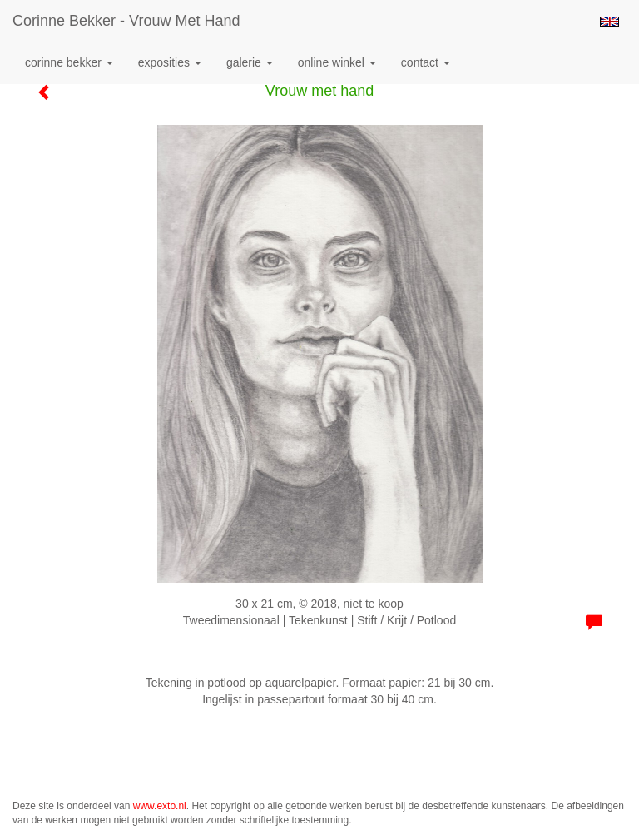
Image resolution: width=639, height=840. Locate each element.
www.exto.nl (160, 806)
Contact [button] (426, 62)
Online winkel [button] (337, 62)
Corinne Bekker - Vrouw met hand (126, 21)
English (609, 22)
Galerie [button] (250, 62)
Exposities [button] (170, 62)
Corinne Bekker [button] (69, 62)
